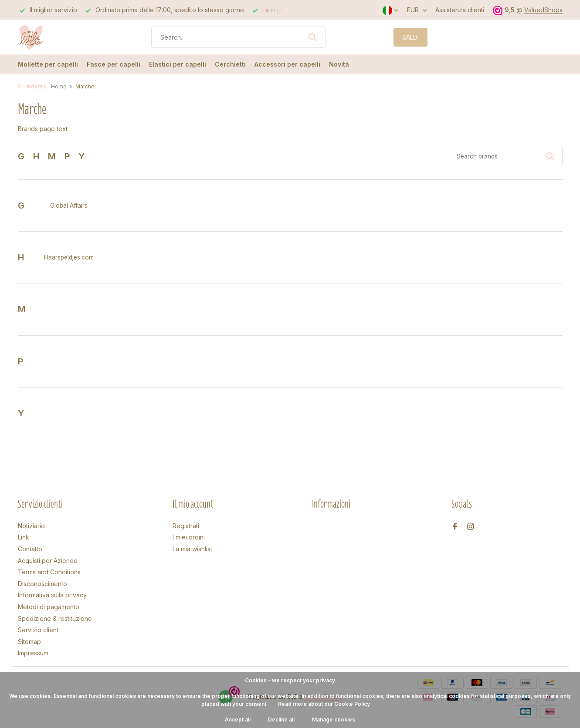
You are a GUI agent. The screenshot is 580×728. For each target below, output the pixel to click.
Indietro (32, 86)
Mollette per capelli (48, 64)
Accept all (238, 720)
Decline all (281, 720)
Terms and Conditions (49, 572)
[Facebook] (455, 527)
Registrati (186, 526)
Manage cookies (334, 720)
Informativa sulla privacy (52, 595)
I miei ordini (189, 537)
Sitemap (29, 642)
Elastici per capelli (178, 64)
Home (62, 86)
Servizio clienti (39, 630)
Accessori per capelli (287, 64)
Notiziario (31, 526)
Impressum (33, 653)
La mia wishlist (192, 549)
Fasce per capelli (114, 64)
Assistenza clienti (460, 10)
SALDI (410, 37)
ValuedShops (543, 10)
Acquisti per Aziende (48, 561)
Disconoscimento (42, 584)
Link (24, 537)
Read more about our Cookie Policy (324, 704)
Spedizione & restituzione (55, 618)
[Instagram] (471, 527)
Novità (339, 64)
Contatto (30, 549)
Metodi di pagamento (49, 607)
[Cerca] (238, 37)
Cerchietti (230, 64)
